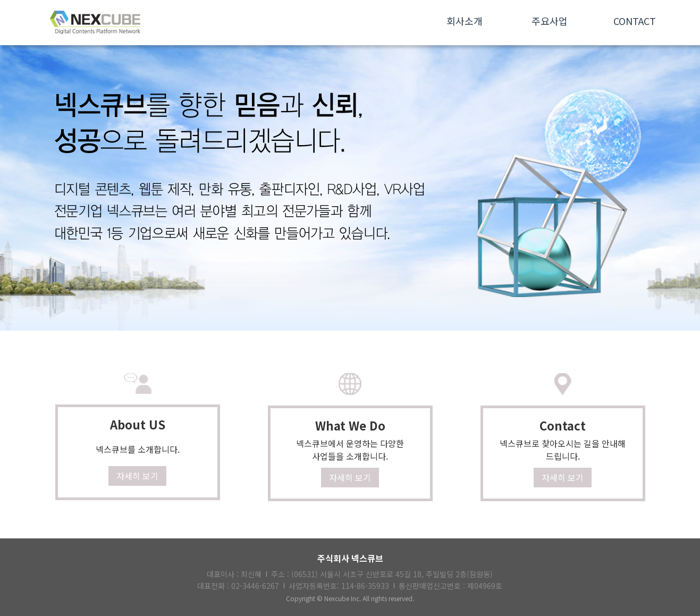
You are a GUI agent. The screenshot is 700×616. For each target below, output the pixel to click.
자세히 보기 (137, 476)
